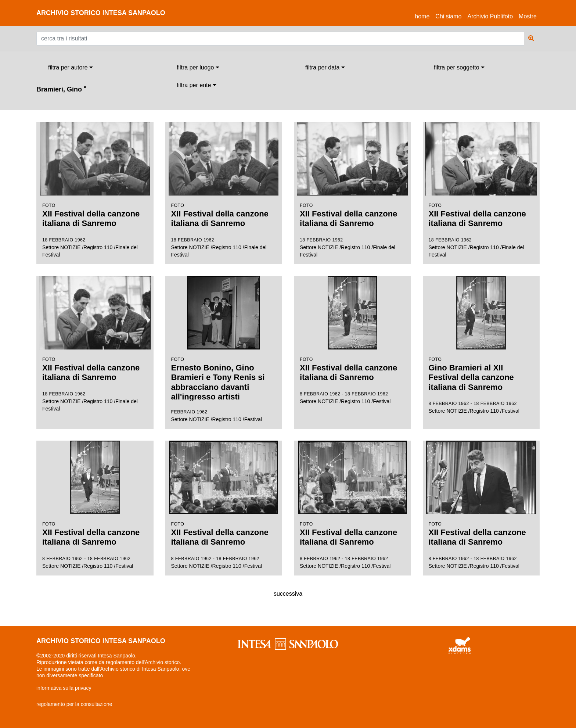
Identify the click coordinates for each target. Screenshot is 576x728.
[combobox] (71, 68)
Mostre (528, 16)
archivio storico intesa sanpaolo (101, 13)
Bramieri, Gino (61, 89)
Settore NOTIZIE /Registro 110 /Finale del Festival (95, 190)
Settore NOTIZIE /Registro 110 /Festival (224, 349)
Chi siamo (448, 16)
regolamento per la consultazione (74, 704)
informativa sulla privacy (64, 688)
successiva (288, 594)
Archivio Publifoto (490, 16)
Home (424, 15)
